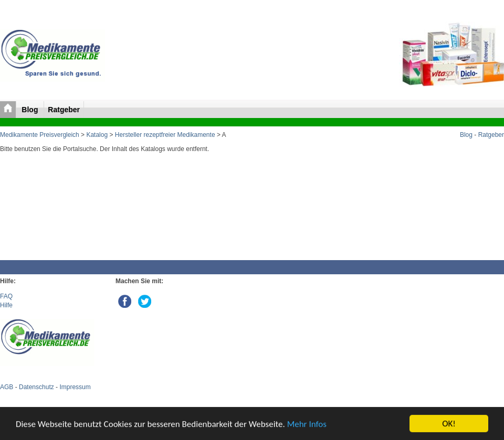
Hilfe (6, 305)
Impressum (75, 387)
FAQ (6, 296)
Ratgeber (64, 110)
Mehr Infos (307, 424)
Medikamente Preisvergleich (40, 135)
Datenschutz (36, 387)
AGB (7, 387)
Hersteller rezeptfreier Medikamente (165, 135)
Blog (31, 110)
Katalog (97, 135)
